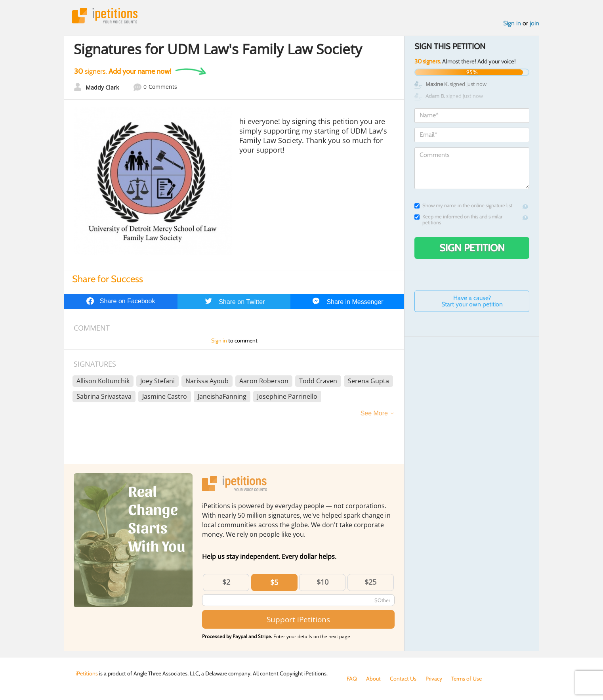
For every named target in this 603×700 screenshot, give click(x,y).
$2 (226, 582)
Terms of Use (467, 679)
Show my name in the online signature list (463, 206)
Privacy (434, 679)
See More (374, 413)
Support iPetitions (298, 619)
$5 (274, 582)
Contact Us (403, 679)
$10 (322, 582)
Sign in (512, 23)
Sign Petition (472, 248)
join (534, 23)
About (373, 679)
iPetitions (105, 16)
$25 (370, 582)
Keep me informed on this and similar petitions (458, 220)
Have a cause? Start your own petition (472, 301)
